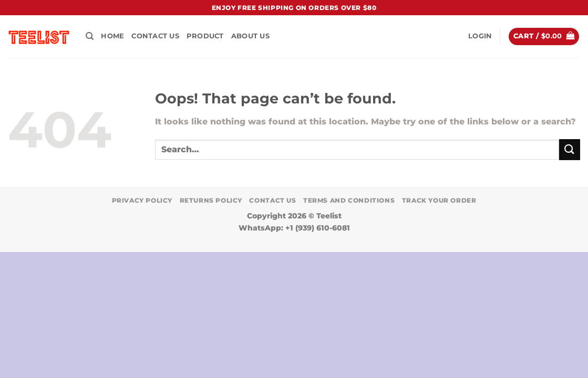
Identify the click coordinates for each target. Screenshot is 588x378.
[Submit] (570, 149)
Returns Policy (211, 200)
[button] (480, 36)
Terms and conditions (349, 200)
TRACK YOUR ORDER (439, 200)
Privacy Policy (142, 200)
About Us (250, 36)
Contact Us (155, 36)
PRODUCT (205, 36)
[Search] (90, 36)
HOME (112, 36)
